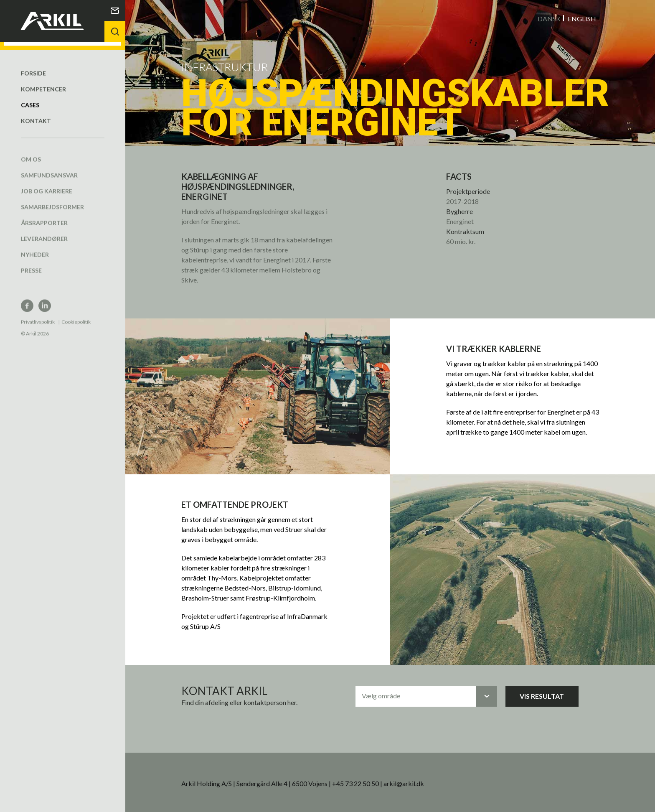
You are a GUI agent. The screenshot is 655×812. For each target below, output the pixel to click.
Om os (31, 151)
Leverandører (44, 230)
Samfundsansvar (49, 167)
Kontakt (36, 112)
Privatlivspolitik (38, 313)
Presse (31, 262)
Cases (30, 96)
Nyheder (35, 246)
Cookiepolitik (76, 313)
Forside (33, 65)
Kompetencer (43, 80)
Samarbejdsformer (52, 198)
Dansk (549, 18)
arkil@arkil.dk (404, 783)
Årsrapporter (44, 214)
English (582, 18)
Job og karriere (47, 182)
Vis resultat (542, 696)
